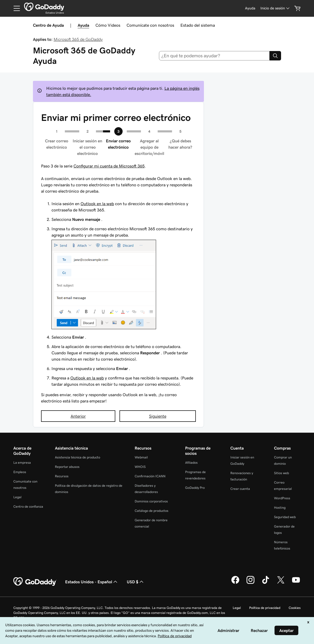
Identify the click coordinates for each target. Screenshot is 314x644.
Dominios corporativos (151, 501)
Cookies (295, 608)
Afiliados (191, 463)
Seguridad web (285, 517)
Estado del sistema (198, 25)
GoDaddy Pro (195, 488)
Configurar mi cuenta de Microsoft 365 (109, 166)
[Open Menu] (15, 8)
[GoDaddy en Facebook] (235, 583)
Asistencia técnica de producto (78, 457)
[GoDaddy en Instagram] (250, 583)
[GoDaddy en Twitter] (281, 583)
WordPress (282, 498)
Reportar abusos (67, 467)
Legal (17, 497)
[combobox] (214, 56)
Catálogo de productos (152, 511)
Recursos (62, 476)
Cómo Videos (108, 25)
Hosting (280, 508)
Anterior (78, 416)
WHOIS (140, 467)
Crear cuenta (240, 489)
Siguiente (158, 416)
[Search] (275, 56)
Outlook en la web (97, 204)
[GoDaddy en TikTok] (266, 583)
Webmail (141, 457)
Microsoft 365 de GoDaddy (78, 39)
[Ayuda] (250, 8)
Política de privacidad (265, 608)
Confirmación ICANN (150, 476)
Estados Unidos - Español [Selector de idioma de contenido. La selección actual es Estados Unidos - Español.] (92, 582)
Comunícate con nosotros (150, 25)
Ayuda (83, 25)
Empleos (20, 472)
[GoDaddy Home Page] (35, 582)
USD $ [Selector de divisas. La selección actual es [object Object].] (136, 582)
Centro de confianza (28, 506)
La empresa (22, 463)
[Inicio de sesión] (275, 8)
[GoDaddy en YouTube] (296, 583)
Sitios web (281, 473)
